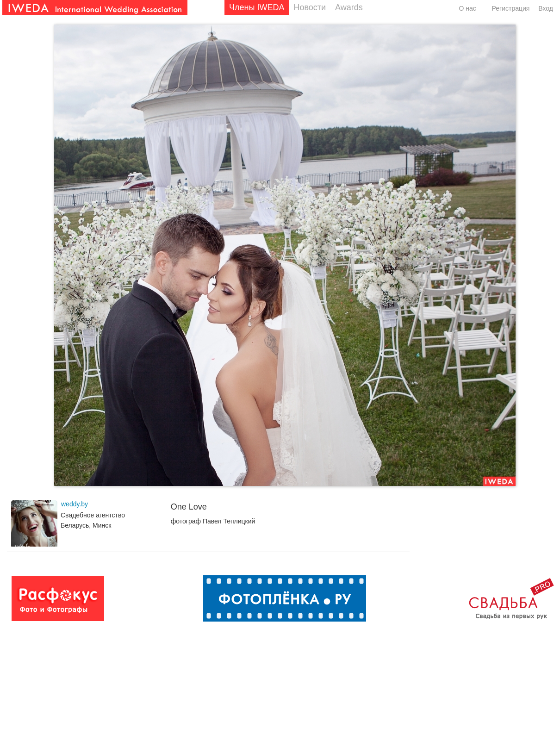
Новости (310, 7)
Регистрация (511, 8)
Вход (546, 8)
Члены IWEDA (257, 7)
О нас (467, 8)
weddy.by (75, 504)
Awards (349, 7)
